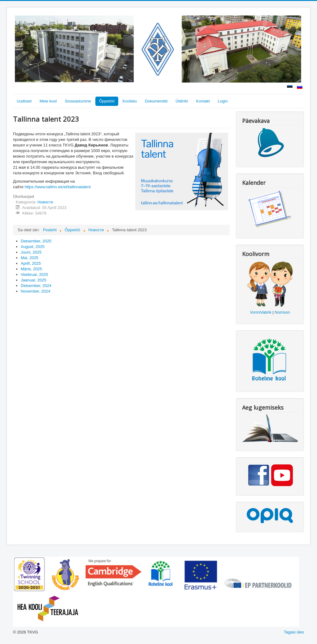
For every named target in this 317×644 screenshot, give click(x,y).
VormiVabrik (261, 312)
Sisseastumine (78, 101)
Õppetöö (107, 101)
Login (223, 101)
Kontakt (203, 101)
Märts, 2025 (31, 269)
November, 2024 (35, 291)
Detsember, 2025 (36, 241)
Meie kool (48, 101)
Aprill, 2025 (31, 263)
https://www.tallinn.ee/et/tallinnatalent (58, 187)
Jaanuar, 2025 (33, 280)
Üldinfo (182, 101)
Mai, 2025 (30, 258)
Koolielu (130, 101)
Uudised (24, 101)
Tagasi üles (294, 632)
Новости (45, 202)
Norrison (282, 312)
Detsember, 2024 (36, 286)
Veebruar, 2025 (34, 274)
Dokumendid (156, 101)
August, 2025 (33, 247)
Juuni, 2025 (31, 252)
